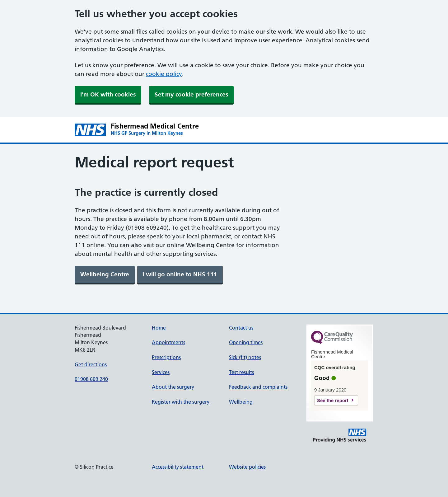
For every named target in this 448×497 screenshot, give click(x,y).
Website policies (247, 467)
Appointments (168, 342)
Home (159, 328)
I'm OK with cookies (108, 94)
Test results (241, 372)
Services (161, 372)
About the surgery (173, 387)
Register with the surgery (181, 402)
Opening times (246, 342)
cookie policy (164, 74)
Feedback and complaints (258, 387)
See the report (333, 400)
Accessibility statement (178, 467)
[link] (105, 274)
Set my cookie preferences (191, 94)
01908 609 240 (91, 379)
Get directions (91, 364)
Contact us (241, 328)
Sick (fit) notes (245, 357)
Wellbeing (241, 402)
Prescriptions (166, 357)
